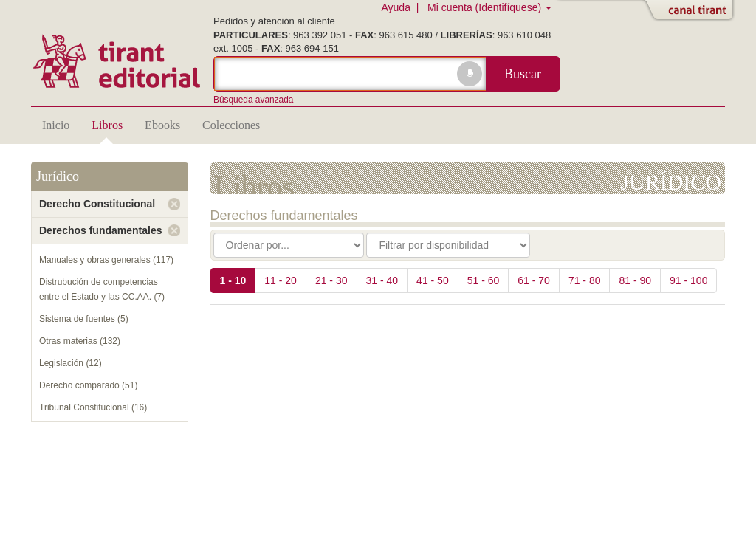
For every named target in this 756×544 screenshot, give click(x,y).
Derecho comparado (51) (88, 385)
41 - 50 (433, 280)
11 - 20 (281, 280)
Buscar (523, 74)
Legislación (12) (71, 363)
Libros (107, 125)
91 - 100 (688, 280)
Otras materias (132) (80, 341)
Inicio (56, 125)
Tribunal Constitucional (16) (93, 407)
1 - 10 (233, 280)
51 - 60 (484, 280)
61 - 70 (534, 280)
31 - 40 (382, 280)
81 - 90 (635, 280)
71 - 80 (585, 280)
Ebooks (162, 125)
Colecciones (231, 125)
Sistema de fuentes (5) (84, 319)
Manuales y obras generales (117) (106, 260)
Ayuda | (403, 7)
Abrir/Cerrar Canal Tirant (692, 11)
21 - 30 (331, 280)
